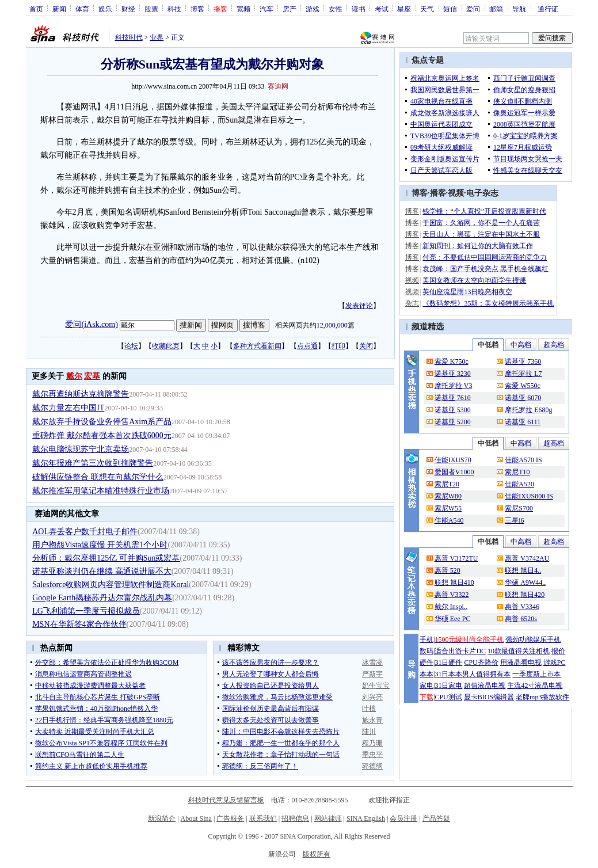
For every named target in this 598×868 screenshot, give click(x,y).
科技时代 (129, 37)
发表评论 (359, 306)
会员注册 (403, 818)
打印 (338, 346)
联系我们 (263, 818)
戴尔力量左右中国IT (68, 408)
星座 (404, 9)
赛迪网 (278, 86)
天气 (427, 9)
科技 (174, 9)
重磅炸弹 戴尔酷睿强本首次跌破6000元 (102, 435)
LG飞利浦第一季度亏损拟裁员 (86, 611)
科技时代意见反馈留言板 (226, 800)
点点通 (307, 346)
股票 (151, 9)
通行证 (548, 9)
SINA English (366, 818)
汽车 (266, 9)
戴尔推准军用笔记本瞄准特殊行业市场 (101, 491)
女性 (336, 9)
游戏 (313, 9)
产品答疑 (436, 818)
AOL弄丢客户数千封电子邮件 (85, 532)
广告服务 (230, 818)
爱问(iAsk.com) (91, 324)
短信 (450, 9)
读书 (359, 9)
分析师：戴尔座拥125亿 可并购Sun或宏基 (106, 558)
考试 (382, 9)
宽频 (243, 9)
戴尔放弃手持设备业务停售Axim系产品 (102, 422)
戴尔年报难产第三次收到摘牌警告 (93, 463)
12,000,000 (332, 325)
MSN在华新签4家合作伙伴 (79, 624)
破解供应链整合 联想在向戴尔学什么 (98, 477)
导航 (519, 9)
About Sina (196, 818)
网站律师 (328, 818)
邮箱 (496, 9)
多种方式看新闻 (257, 346)
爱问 (473, 9)
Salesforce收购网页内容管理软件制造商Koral (111, 585)
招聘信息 (295, 818)
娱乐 (105, 9)
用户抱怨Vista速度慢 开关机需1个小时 (100, 545)
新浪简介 (162, 818)
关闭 (366, 346)
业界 (157, 37)
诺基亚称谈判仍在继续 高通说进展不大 (102, 571)
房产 (290, 9)
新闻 (59, 9)
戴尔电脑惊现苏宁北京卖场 (81, 449)
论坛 (131, 346)
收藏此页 (166, 346)
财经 (128, 9)
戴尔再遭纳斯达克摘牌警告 (81, 394)
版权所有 (317, 854)
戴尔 (74, 376)
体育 (82, 9)
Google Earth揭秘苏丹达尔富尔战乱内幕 (102, 598)
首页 (36, 9)
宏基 (92, 376)
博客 (197, 9)
